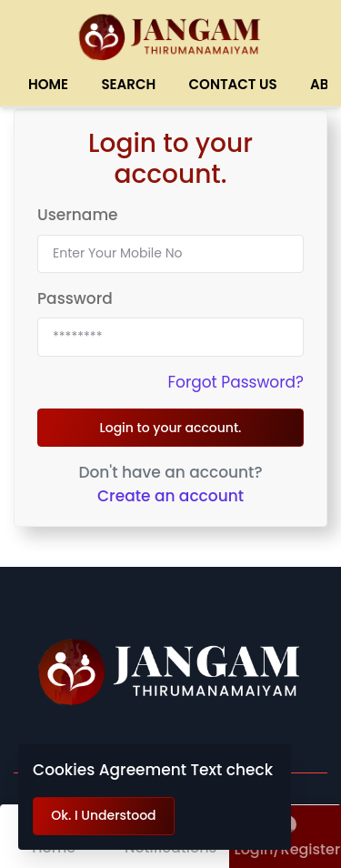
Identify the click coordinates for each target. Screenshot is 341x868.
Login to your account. (170, 428)
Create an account (170, 496)
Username (78, 215)
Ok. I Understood (103, 815)
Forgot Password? (236, 382)
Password (75, 298)
